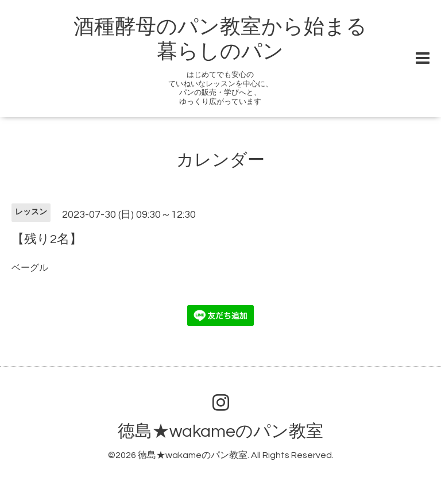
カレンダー (220, 160)
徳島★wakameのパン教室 (220, 431)
